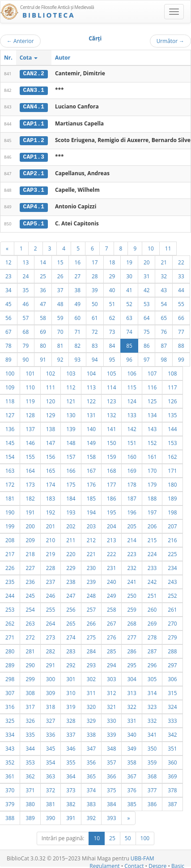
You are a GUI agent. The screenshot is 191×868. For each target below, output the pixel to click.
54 (164, 302)
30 (129, 274)
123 (111, 399)
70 (60, 330)
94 (95, 358)
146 (30, 441)
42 (147, 288)
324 (172, 705)
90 (26, 358)
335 (30, 733)
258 (111, 608)
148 (71, 441)
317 (30, 705)
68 (26, 330)
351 (172, 747)
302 (91, 677)
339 (111, 733)
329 (91, 719)
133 (132, 413)
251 (152, 594)
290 (30, 663)
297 (172, 663)
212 (91, 538)
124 (132, 399)
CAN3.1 (34, 90)
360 (172, 760)
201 (51, 524)
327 (51, 719)
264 (51, 622)
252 (172, 594)
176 (91, 483)
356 (91, 760)
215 (152, 538)
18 (112, 260)
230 (91, 566)
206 (152, 524)
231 (111, 566)
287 (152, 649)
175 (71, 483)
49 (77, 302)
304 (132, 677)
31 (147, 274)
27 (77, 274)
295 (132, 663)
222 (111, 552)
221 (91, 552)
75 (147, 330)
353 (30, 760)
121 (71, 399)
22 (181, 260)
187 (132, 497)
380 (30, 802)
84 (112, 344)
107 (152, 371)
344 (30, 747)
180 (172, 483)
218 (30, 552)
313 (132, 691)
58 (43, 316)
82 (77, 344)
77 (181, 330)
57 (26, 316)
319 (71, 705)
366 (111, 774)
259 (132, 608)
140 (91, 427)
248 (91, 594)
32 (164, 274)
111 (51, 385)
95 (112, 358)
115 (132, 385)
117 (172, 385)
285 (111, 649)
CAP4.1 (34, 205)
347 (91, 747)
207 (172, 524)
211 (71, 538)
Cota (29, 58)
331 (132, 719)
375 (111, 788)
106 (132, 371)
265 (71, 622)
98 (164, 358)
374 (91, 788)
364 (71, 774)
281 (30, 649)
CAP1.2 (34, 139)
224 (152, 552)
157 (71, 455)
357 (111, 760)
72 (95, 330)
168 (111, 469)
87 (164, 344)
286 (132, 649)
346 (71, 747)
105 (111, 371)
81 (60, 344)
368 (152, 774)
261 (172, 608)
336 (51, 733)
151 (132, 441)
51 (112, 302)
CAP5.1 (34, 222)
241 (132, 580)
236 (30, 580)
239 (91, 580)
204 (111, 524)
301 (71, 677)
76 (164, 330)
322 (132, 705)
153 (172, 441)
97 (147, 358)
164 (30, 469)
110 (30, 385)
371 (30, 788)
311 (91, 691)
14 (43, 260)
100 (145, 836)
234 (172, 566)
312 (111, 691)
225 (172, 552)
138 (51, 427)
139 (71, 427)
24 (26, 274)
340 (132, 733)
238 (71, 580)
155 (30, 455)
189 (172, 497)
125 (152, 399)
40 (112, 288)
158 (91, 455)
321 (111, 705)
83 (95, 344)
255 (51, 608)
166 (71, 469)
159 (111, 455)
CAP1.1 (34, 123)
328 (71, 719)
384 (111, 802)
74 (129, 330)
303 (111, 677)
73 (112, 330)
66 (181, 316)
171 (172, 469)
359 (152, 760)
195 (111, 510)
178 (132, 483)
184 (71, 497)
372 (51, 788)
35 (26, 288)
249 (111, 594)
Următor (170, 41)
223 (132, 552)
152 (152, 441)
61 (95, 316)
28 (95, 274)
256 (71, 608)
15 (60, 260)
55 (181, 302)
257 (91, 608)
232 (132, 566)
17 (95, 260)
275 (91, 635)
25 (43, 274)
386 (152, 802)
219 (51, 552)
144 (172, 427)
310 (71, 691)
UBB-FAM (142, 857)
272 (30, 635)
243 (172, 580)
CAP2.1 (34, 173)
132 (111, 413)
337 (71, 733)
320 (91, 705)
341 (152, 733)
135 (172, 413)
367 (132, 774)
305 (152, 677)
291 (51, 663)
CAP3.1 (34, 189)
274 (71, 635)
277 (132, 635)
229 (71, 566)
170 (152, 469)
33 (181, 274)
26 (60, 274)
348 (111, 747)
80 (43, 344)
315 (172, 691)
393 (111, 816)
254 (30, 608)
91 (43, 358)
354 (51, 760)
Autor (63, 58)
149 (91, 441)
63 (129, 316)
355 (71, 760)
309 (51, 691)
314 (152, 691)
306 (172, 677)
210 (51, 538)
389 (30, 816)
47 (43, 302)
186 (111, 497)
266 (91, 622)
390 (51, 816)
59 (60, 316)
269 (152, 622)
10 (151, 246)
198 (172, 510)
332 (152, 719)
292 (71, 663)
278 (152, 635)
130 (71, 413)
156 (51, 455)
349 (132, 747)
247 (71, 594)
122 (91, 399)
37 (60, 288)
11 (168, 246)
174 (51, 483)
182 (30, 497)
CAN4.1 (34, 107)
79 (26, 344)
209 (30, 538)
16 (77, 260)
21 (164, 260)
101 (30, 371)
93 (77, 358)
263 (30, 622)
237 (51, 580)
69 (43, 330)
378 (172, 788)
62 (112, 316)
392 (91, 816)
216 (172, 538)
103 (71, 371)
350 (152, 747)
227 (30, 566)
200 (30, 524)
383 (91, 802)
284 (91, 649)
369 (172, 774)
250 (132, 594)
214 (132, 538)
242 (152, 580)
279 (172, 635)
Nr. (8, 58)
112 (71, 385)
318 (51, 705)
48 (60, 302)
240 (111, 580)
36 (43, 288)
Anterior (20, 41)
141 (111, 427)
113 (91, 385)
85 (129, 344)
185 (91, 497)
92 (60, 358)
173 (30, 483)
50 (95, 302)
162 (172, 455)
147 (51, 441)
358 (132, 760)
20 (147, 260)
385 (132, 802)
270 (172, 622)
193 (71, 510)
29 (112, 274)
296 (152, 663)
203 (91, 524)
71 (77, 330)
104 (91, 371)
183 (51, 497)
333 (172, 719)
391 (71, 816)
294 (111, 663)
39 (95, 288)
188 (152, 497)
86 (147, 344)
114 (111, 385)
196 (132, 510)
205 (132, 524)
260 (152, 608)
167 (91, 469)
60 (77, 316)
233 (152, 566)
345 (51, 747)
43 (164, 288)
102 (51, 371)
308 (30, 691)
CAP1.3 (34, 156)
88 (181, 344)
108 (172, 371)
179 (152, 483)
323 (152, 705)
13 (26, 260)
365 (91, 774)
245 (30, 594)
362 (30, 774)
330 (111, 719)
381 (51, 802)
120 (51, 399)
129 (51, 413)
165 (51, 469)
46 (26, 302)
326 (30, 719)
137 (30, 427)
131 (91, 413)
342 (172, 733)
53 (147, 302)
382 (71, 802)
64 (147, 316)
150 (111, 441)
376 (132, 788)
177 (111, 483)
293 (91, 663)
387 (172, 802)
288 (172, 649)
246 (51, 594)
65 (164, 316)
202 (71, 524)
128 (30, 413)
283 (71, 649)
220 (71, 552)
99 (181, 358)
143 (152, 427)
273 (51, 635)
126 (172, 399)
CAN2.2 (34, 73)
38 (77, 288)
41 (129, 288)
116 (152, 385)
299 (30, 677)
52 (129, 302)
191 (30, 510)
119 (30, 399)
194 (91, 510)
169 (132, 469)
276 (111, 635)
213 (111, 538)
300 (51, 677)
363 (51, 774)
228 (51, 566)
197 (152, 510)
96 (129, 358)
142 (132, 427)
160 (132, 455)
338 (91, 733)
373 (71, 788)
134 (152, 413)
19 (129, 260)
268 (132, 622)
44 (181, 288)
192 (51, 510)
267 (111, 622)
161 (152, 455)
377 (152, 788)
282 (51, 649)
